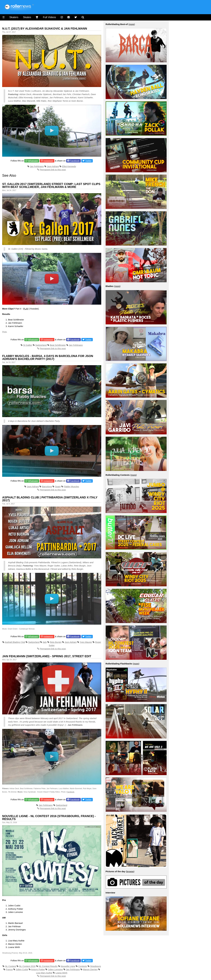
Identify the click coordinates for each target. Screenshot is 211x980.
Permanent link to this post (53, 170)
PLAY (26, 309)
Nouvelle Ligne (68, 966)
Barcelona (47, 486)
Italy (45, 642)
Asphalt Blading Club (15, 642)
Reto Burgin (56, 642)
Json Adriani (53, 166)
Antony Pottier (38, 969)
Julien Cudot (22, 969)
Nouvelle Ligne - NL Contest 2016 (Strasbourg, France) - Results (49, 818)
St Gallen (28, 345)
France (9, 969)
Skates (27, 17)
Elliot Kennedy (69, 166)
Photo (4, 332)
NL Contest (11, 966)
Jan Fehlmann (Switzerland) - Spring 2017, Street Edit (47, 656)
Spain (58, 486)
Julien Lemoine (55, 969)
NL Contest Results (48, 966)
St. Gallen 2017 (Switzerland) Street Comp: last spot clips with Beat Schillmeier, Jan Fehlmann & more (51, 185)
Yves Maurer (86, 642)
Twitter (88, 161)
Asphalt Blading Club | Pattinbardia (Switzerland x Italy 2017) (50, 499)
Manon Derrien (90, 969)
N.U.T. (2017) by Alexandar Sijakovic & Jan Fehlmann (45, 29)
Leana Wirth (61, 973)
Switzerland (41, 345)
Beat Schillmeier (58, 345)
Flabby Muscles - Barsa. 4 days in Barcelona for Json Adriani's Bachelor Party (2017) (48, 357)
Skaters (14, 17)
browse (130, 871)
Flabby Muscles (71, 486)
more (132, 24)
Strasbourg (95, 966)
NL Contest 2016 (27, 966)
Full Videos (49, 17)
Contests (83, 966)
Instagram (48, 161)
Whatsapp (33, 161)
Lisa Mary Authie (44, 973)
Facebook (75, 161)
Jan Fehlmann (37, 166)
